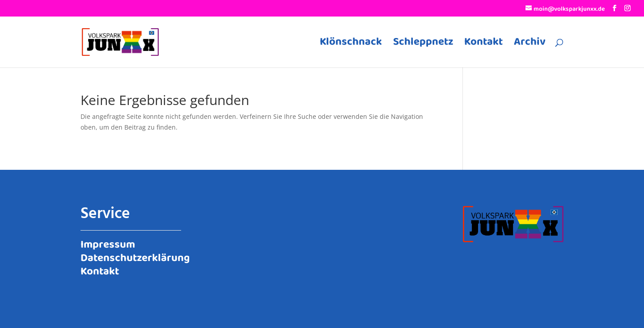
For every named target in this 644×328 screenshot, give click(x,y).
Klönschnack (351, 45)
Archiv (530, 45)
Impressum (108, 243)
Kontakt (483, 45)
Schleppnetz (423, 45)
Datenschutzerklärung (135, 257)
